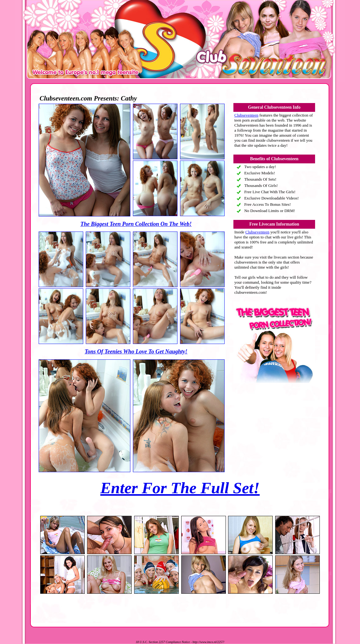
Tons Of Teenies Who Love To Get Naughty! (136, 352)
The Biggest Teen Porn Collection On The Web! (136, 224)
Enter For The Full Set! (180, 488)
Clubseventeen (246, 115)
